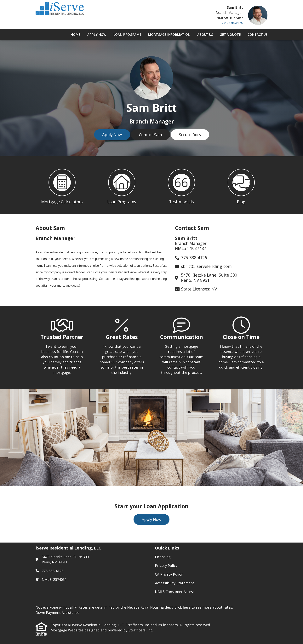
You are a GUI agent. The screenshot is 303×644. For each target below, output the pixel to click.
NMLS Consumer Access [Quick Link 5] (175, 592)
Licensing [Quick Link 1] (163, 557)
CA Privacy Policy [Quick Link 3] (169, 574)
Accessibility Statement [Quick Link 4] (175, 583)
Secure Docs (190, 135)
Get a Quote (230, 35)
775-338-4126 (232, 23)
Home (75, 35)
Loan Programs (127, 35)
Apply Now (97, 35)
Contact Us (257, 35)
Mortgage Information (169, 35)
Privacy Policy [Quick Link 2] (166, 566)
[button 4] (241, 185)
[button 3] (181, 185)
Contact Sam (150, 135)
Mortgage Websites (68, 630)
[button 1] (62, 185)
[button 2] (122, 185)
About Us (205, 35)
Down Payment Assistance (57, 612)
